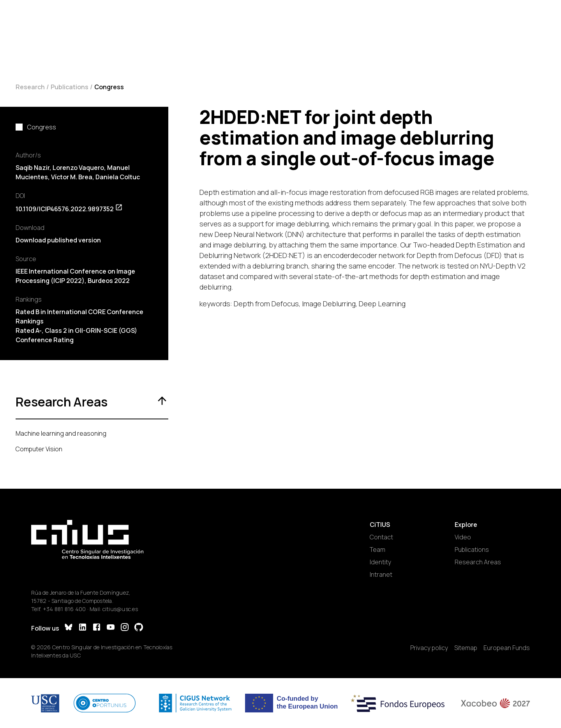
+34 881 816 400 (64, 609)
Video (463, 537)
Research (30, 87)
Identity (380, 562)
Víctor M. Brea (72, 177)
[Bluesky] (69, 628)
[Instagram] (125, 628)
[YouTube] (111, 628)
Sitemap (466, 648)
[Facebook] (97, 628)
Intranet (381, 574)
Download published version (58, 240)
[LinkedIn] (83, 628)
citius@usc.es (120, 609)
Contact (381, 537)
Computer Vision (39, 449)
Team (378, 550)
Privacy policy (429, 648)
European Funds (507, 648)
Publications (70, 87)
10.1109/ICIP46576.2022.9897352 (69, 209)
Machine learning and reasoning (61, 433)
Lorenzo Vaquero (78, 168)
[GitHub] (139, 628)
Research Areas (478, 562)
